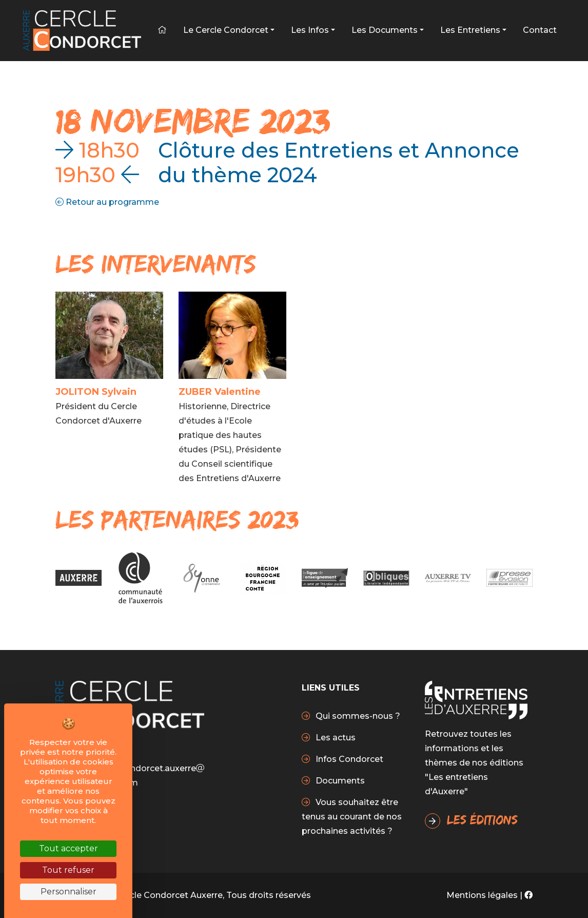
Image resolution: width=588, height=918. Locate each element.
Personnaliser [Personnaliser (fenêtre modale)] (68, 892)
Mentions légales (482, 895)
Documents (339, 781)
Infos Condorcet (348, 759)
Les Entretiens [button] (470, 30)
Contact (540, 30)
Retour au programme (107, 202)
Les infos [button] (310, 30)
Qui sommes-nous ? (357, 716)
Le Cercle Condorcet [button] (226, 30)
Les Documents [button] (385, 30)
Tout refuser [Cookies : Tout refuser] (68, 870)
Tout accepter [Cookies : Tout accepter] (68, 848)
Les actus (335, 738)
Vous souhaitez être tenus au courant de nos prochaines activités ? (352, 817)
